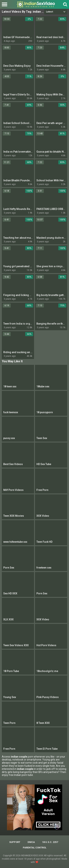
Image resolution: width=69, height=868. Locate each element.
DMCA (31, 842)
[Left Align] (5, 4)
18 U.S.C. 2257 (50, 842)
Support (15, 842)
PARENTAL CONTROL (35, 848)
